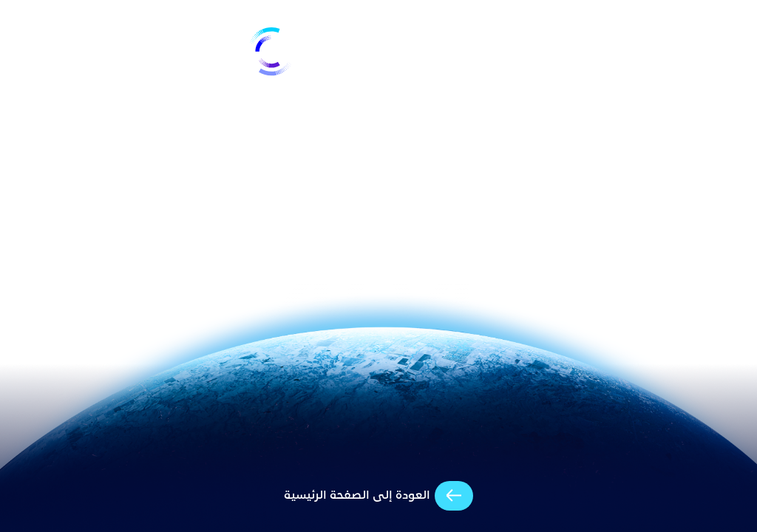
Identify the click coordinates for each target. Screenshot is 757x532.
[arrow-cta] (379, 496)
